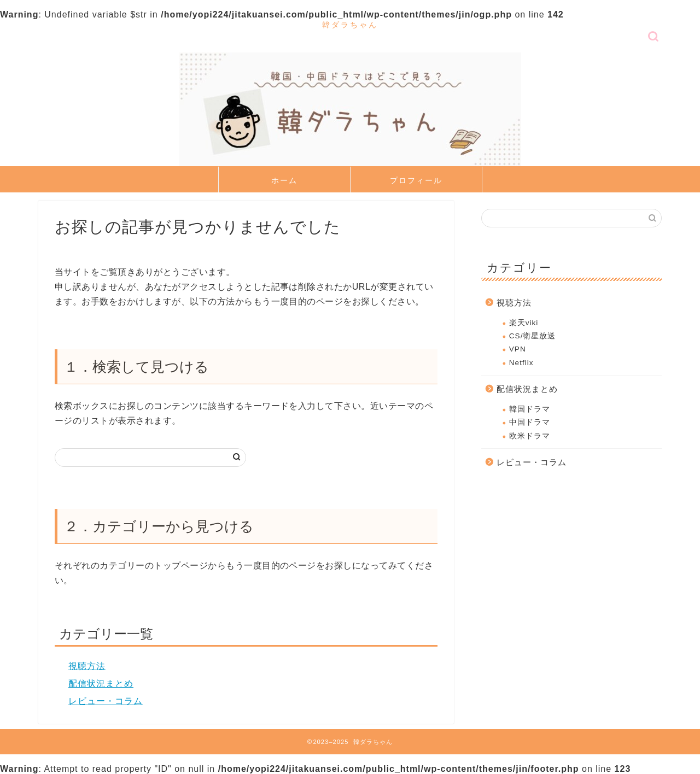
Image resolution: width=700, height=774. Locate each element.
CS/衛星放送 (533, 336)
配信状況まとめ (101, 684)
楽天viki (524, 323)
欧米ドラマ (530, 436)
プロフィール (416, 180)
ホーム (284, 180)
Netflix (521, 363)
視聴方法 (87, 666)
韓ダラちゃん (350, 24)
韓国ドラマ (530, 409)
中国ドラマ (530, 422)
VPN (518, 349)
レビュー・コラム (106, 701)
